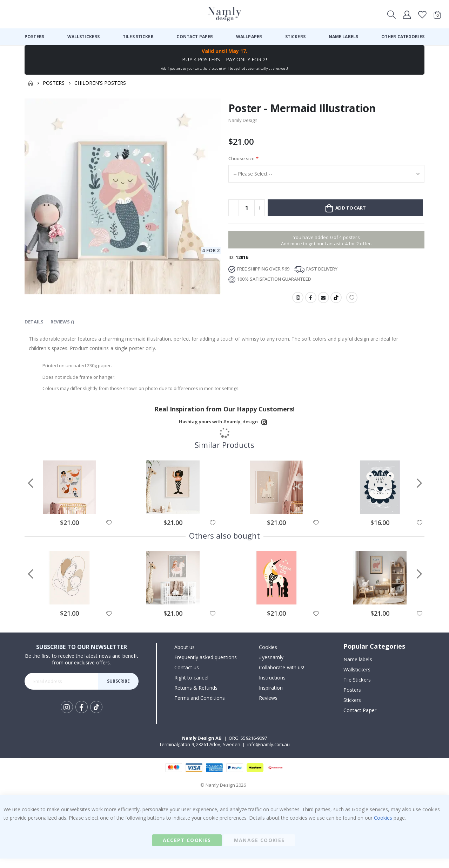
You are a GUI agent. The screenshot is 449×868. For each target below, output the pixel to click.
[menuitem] (34, 37)
